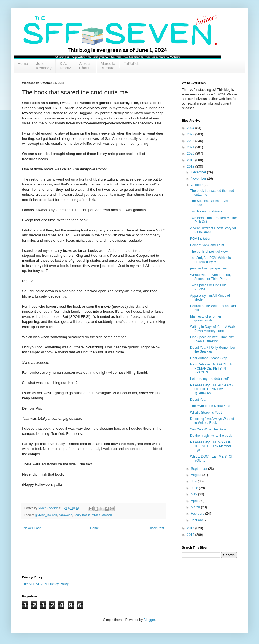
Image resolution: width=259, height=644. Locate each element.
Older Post (156, 528)
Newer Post (32, 528)
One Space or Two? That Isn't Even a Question (212, 339)
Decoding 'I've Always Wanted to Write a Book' (212, 421)
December (199, 172)
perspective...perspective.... (210, 268)
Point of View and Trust (207, 245)
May (195, 494)
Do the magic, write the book (211, 436)
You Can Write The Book (208, 429)
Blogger (149, 620)
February (198, 514)
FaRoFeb (131, 64)
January (197, 520)
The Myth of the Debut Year (210, 406)
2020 (191, 154)
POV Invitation (201, 239)
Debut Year (198, 400)
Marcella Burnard (108, 66)
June (195, 488)
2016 (191, 535)
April (195, 501)
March (196, 507)
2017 (191, 528)
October (197, 185)
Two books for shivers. (207, 211)
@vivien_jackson (46, 515)
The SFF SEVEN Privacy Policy (45, 584)
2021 (191, 147)
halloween (65, 515)
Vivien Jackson (102, 515)
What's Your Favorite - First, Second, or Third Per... (211, 277)
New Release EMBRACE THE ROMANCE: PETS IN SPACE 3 (212, 368)
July (194, 481)
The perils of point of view (209, 252)
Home (23, 64)
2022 (191, 141)
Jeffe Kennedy (44, 66)
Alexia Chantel (86, 66)
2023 (191, 134)
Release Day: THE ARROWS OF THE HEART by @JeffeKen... (212, 389)
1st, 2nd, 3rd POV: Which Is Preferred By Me (211, 260)
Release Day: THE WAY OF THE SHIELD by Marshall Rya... (211, 446)
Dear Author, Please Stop (209, 358)
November (199, 179)
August (197, 475)
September (199, 469)
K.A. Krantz (65, 66)
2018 (191, 167)
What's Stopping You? (206, 413)
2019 (191, 160)
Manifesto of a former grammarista (206, 318)
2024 (191, 128)
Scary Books (82, 515)
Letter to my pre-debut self (209, 379)
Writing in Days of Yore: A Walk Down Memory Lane (213, 329)
